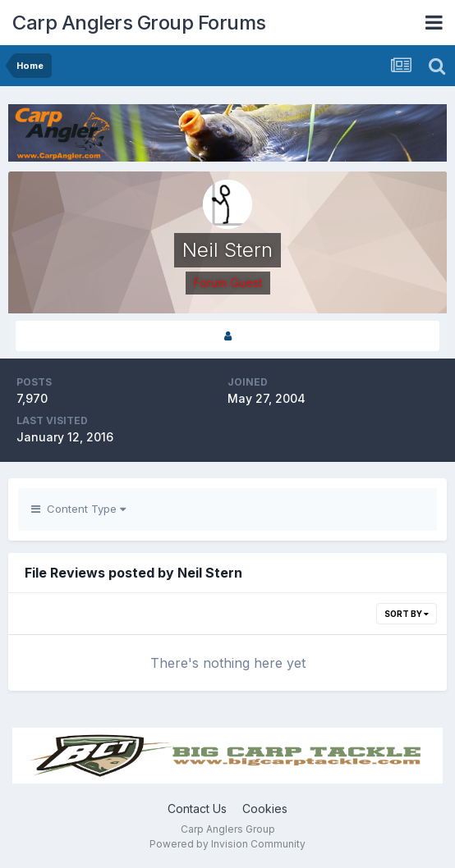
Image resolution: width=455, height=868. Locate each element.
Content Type (78, 509)
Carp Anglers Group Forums (139, 23)
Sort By (407, 614)
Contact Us (197, 809)
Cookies (265, 809)
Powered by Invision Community (227, 844)
